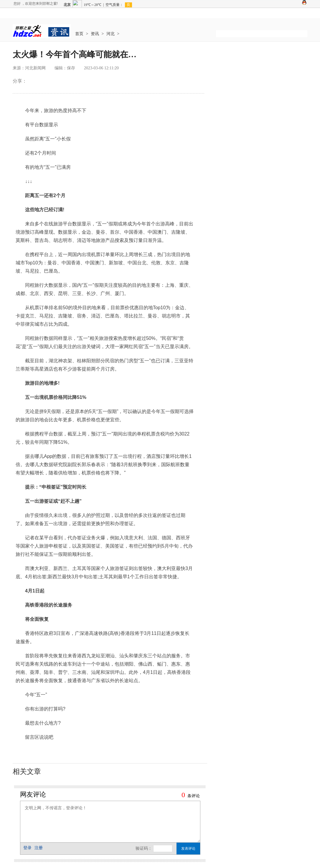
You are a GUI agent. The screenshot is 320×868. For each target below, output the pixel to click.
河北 (110, 34)
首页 (79, 34)
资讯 (95, 34)
